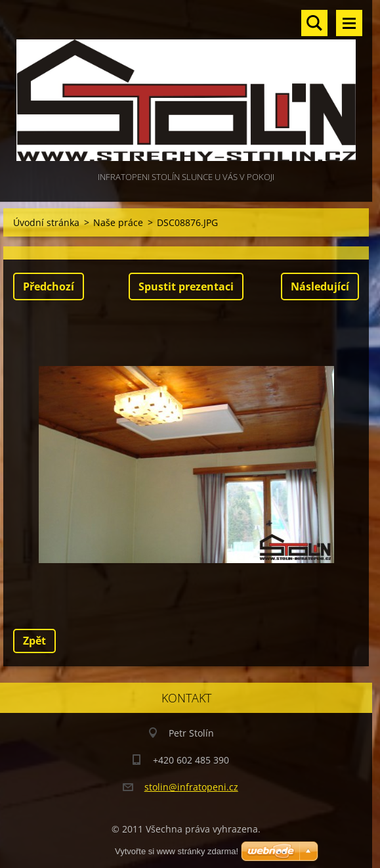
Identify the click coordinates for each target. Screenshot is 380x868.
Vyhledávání (314, 23)
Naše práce (118, 222)
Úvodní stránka (46, 222)
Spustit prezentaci (186, 286)
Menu (349, 23)
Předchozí (49, 286)
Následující (320, 286)
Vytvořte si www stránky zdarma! (177, 851)
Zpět (34, 641)
